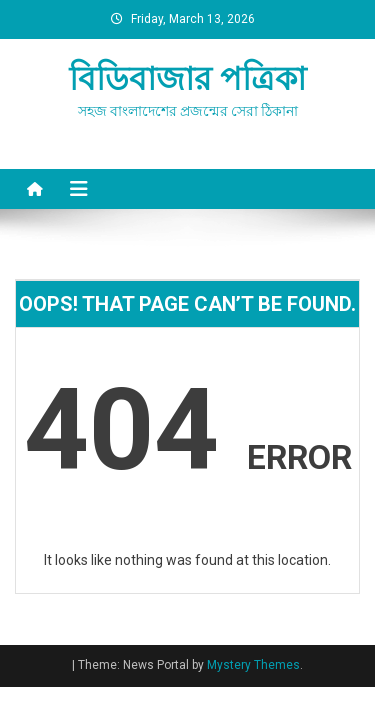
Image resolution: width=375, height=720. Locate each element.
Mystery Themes (253, 665)
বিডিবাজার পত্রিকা (187, 79)
